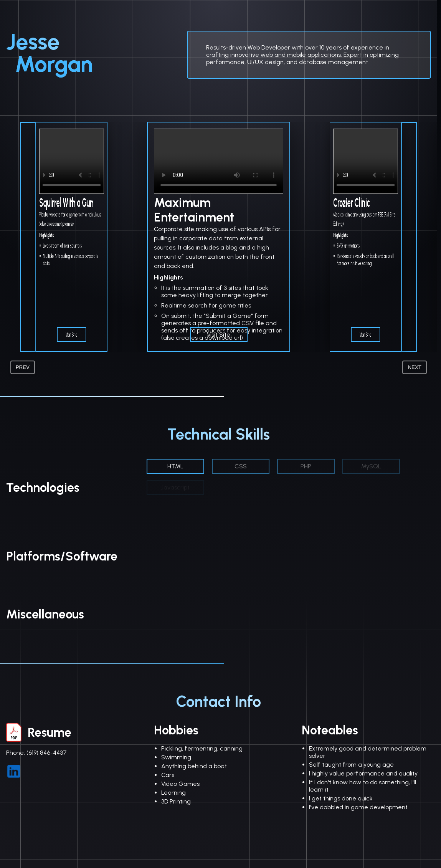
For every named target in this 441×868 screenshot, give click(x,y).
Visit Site (72, 335)
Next (415, 367)
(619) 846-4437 (47, 753)
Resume (39, 732)
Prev (23, 367)
